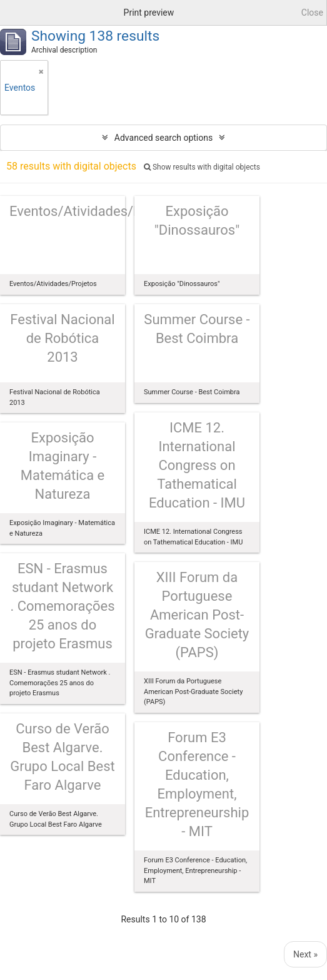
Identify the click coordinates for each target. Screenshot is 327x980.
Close (312, 13)
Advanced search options (163, 138)
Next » (305, 954)
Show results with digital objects (202, 167)
